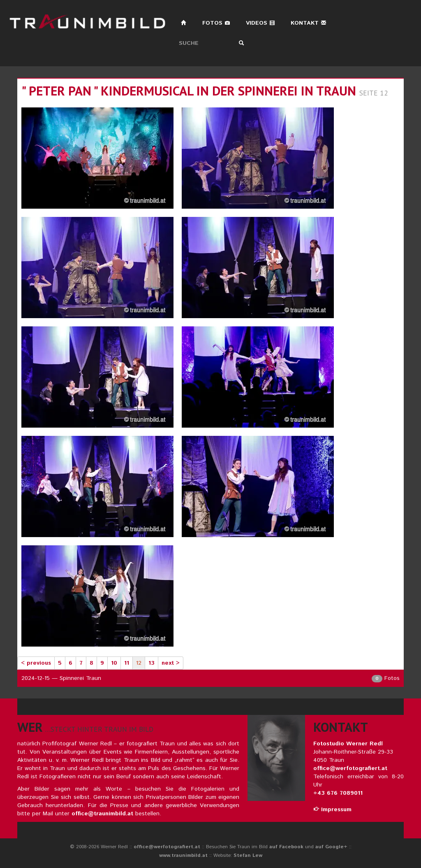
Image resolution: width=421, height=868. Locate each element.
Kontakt (309, 23)
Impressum (332, 810)
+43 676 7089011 (338, 793)
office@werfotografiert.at (350, 768)
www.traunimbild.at (183, 855)
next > (171, 663)
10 (114, 663)
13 (152, 663)
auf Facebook (286, 847)
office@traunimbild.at (102, 814)
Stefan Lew (248, 855)
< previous (36, 663)
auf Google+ (331, 847)
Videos (260, 23)
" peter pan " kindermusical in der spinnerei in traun (189, 91)
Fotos (216, 23)
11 (127, 663)
